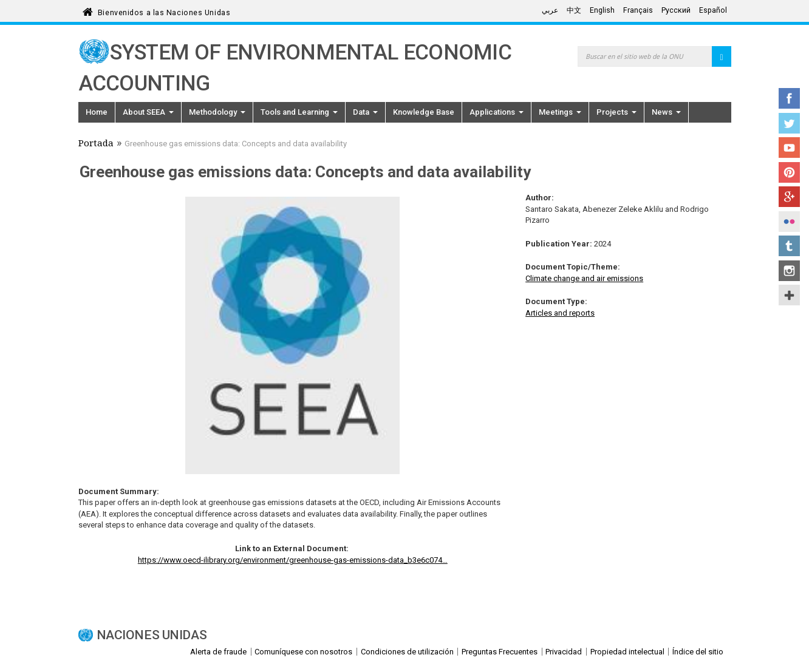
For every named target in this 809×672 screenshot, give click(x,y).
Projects (616, 112)
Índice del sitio (698, 652)
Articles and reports (560, 313)
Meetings (560, 112)
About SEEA (148, 112)
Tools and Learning (299, 112)
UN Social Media (789, 295)
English (602, 10)
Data (365, 112)
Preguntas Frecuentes (500, 652)
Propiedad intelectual (627, 652)
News (666, 112)
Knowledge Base (424, 112)
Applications (497, 112)
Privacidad (564, 652)
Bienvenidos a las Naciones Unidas (164, 11)
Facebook (789, 98)
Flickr (789, 222)
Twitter (789, 123)
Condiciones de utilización (407, 652)
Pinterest (789, 172)
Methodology (217, 112)
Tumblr (789, 246)
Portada (96, 144)
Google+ (789, 197)
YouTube (789, 148)
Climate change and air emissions (584, 278)
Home (97, 112)
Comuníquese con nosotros (303, 652)
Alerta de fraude (218, 652)
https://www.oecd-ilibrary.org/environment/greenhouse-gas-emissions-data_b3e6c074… (293, 560)
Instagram (789, 271)
